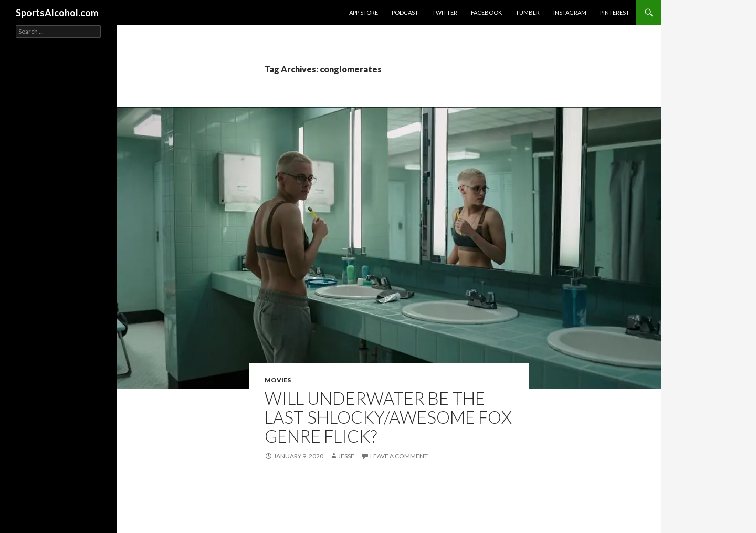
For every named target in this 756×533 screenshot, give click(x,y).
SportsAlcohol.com (57, 13)
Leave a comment (399, 456)
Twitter (445, 12)
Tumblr (528, 12)
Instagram (570, 12)
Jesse (346, 456)
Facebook (486, 12)
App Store (364, 12)
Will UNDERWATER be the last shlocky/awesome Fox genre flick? (388, 417)
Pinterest (615, 12)
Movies (278, 380)
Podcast (405, 12)
